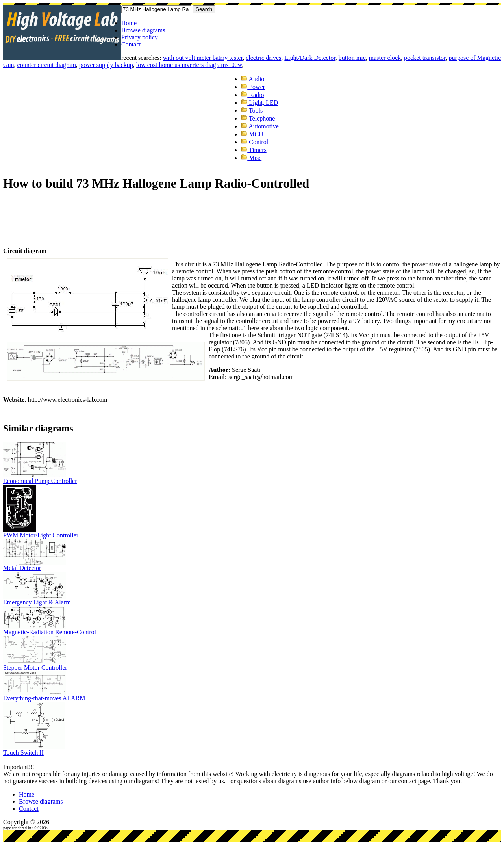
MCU (252, 134)
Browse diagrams (143, 30)
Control (255, 142)
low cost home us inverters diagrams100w (189, 65)
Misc (251, 158)
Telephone (258, 118)
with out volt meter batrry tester (203, 58)
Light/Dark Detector (310, 58)
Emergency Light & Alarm (37, 602)
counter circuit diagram (47, 65)
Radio (252, 95)
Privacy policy (140, 37)
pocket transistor (425, 58)
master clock (385, 58)
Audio (253, 79)
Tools (252, 110)
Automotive (260, 126)
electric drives (263, 58)
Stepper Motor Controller (35, 668)
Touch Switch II (23, 753)
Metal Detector (22, 568)
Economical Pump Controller (40, 481)
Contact (131, 44)
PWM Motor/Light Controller (41, 535)
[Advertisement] (146, 209)
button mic (352, 58)
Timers (254, 150)
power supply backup (106, 65)
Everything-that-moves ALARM (44, 698)
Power (253, 87)
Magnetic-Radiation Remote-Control (50, 632)
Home (129, 23)
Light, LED (259, 103)
